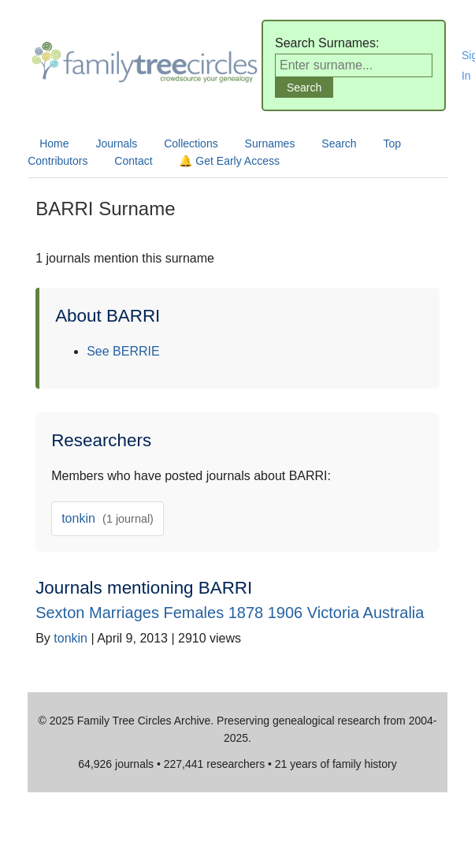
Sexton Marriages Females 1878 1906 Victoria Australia (230, 613)
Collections (191, 143)
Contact (133, 161)
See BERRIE (123, 351)
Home (54, 143)
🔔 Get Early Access (229, 161)
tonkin (108, 518)
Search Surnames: (327, 43)
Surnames (270, 143)
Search (339, 143)
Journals (116, 143)
